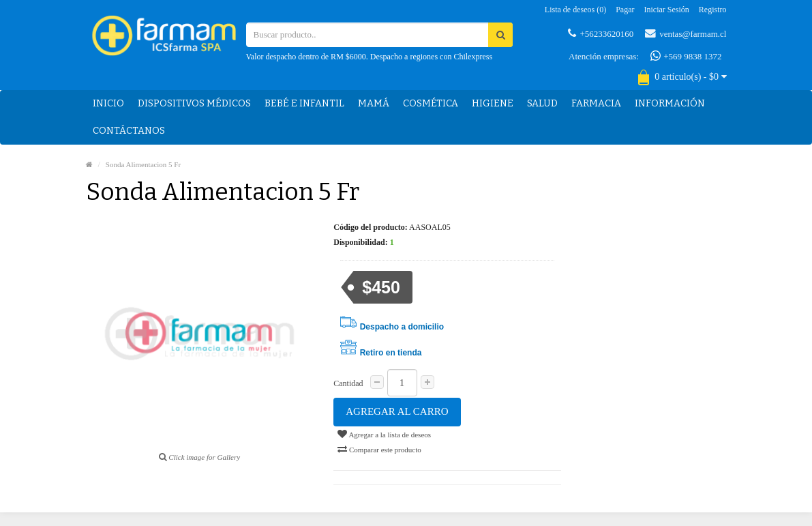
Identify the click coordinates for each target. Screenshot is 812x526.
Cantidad (348, 383)
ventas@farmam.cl (686, 33)
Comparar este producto (379, 449)
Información (670, 103)
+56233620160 (601, 33)
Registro (713, 10)
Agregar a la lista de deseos (384, 434)
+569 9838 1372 (686, 56)
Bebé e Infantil (304, 103)
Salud (542, 103)
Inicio (108, 103)
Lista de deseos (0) (575, 10)
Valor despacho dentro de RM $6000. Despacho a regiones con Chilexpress (370, 57)
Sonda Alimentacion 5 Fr (143, 164)
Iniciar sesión (667, 10)
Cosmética (431, 103)
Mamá (374, 103)
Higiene (493, 103)
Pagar (625, 10)
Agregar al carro (397, 411)
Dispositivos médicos (194, 103)
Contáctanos (129, 131)
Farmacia (596, 103)
